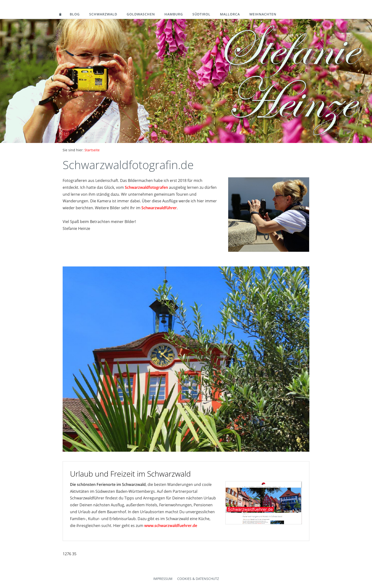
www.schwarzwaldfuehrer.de (171, 526)
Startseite (92, 150)
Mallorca (230, 14)
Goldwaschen (141, 14)
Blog (75, 14)
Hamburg (174, 14)
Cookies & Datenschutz (198, 579)
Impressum (163, 579)
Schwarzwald (103, 14)
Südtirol (201, 14)
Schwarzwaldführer (159, 208)
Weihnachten (263, 14)
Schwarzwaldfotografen (146, 187)
